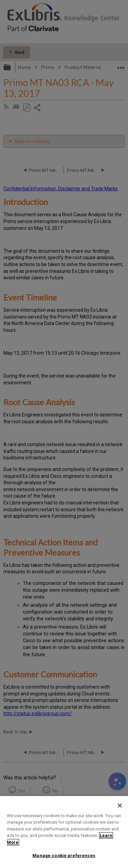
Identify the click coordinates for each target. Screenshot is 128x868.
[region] (64, 832)
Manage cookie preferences (64, 856)
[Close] (120, 806)
